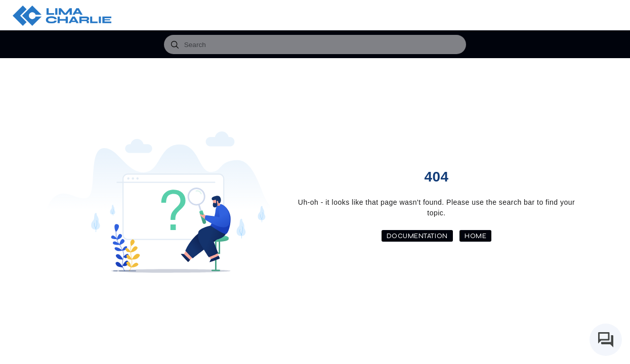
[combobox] (315, 44)
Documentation (417, 236)
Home (475, 236)
